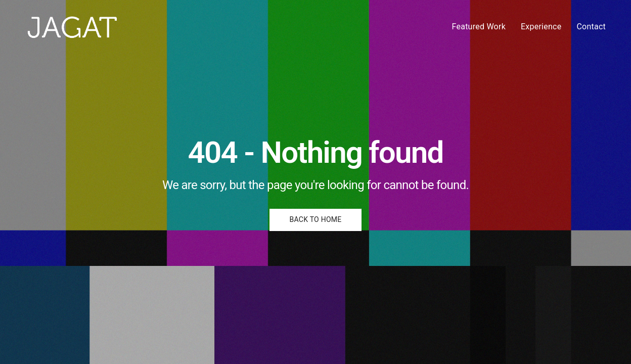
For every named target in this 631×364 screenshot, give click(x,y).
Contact (591, 27)
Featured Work (479, 27)
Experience (541, 27)
